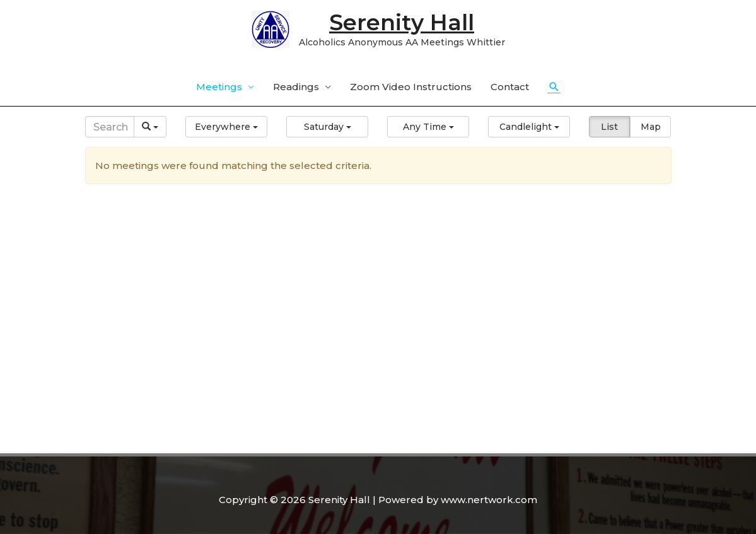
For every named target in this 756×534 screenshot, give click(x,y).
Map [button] (651, 127)
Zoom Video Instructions (411, 87)
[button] (226, 127)
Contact (510, 87)
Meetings (219, 87)
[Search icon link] (554, 87)
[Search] (110, 127)
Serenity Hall (402, 22)
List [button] (609, 127)
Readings (296, 87)
